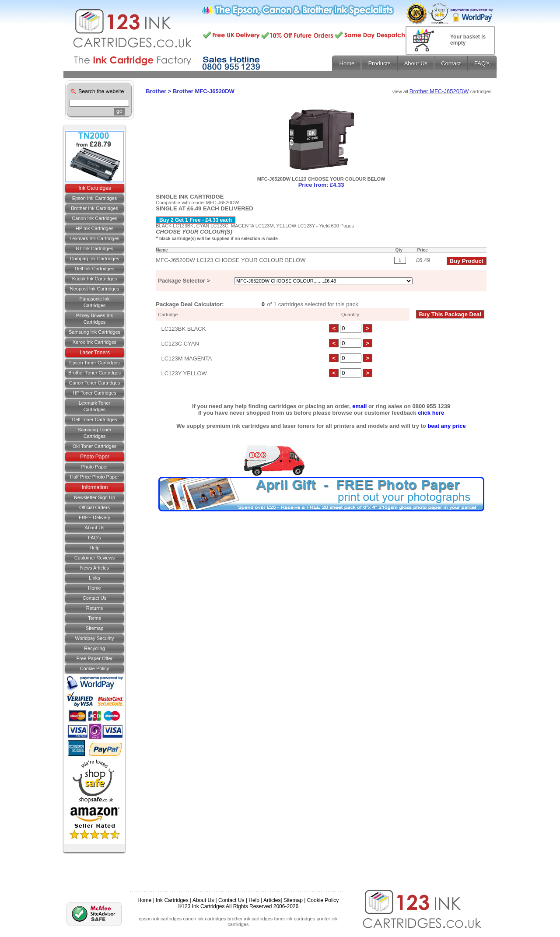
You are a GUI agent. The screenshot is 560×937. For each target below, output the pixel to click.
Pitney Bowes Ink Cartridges (94, 319)
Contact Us (231, 900)
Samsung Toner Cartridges (95, 433)
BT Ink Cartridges (94, 248)
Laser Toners (95, 353)
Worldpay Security (94, 638)
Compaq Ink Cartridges (94, 259)
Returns (95, 608)
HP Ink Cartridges (95, 228)
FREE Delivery (94, 517)
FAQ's (94, 538)
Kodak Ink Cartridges (95, 279)
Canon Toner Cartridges (95, 383)
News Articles (94, 568)
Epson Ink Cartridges (95, 198)
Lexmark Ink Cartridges (94, 238)
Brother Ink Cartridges (94, 208)
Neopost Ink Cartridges (95, 289)
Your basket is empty (468, 40)
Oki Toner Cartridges (95, 446)
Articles (272, 900)
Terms (94, 618)
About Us (94, 528)
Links (94, 578)
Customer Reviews (94, 558)
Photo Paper (95, 457)
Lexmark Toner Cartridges (95, 406)
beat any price (446, 426)
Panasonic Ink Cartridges (94, 302)
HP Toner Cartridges (94, 393)
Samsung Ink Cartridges (94, 332)
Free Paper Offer (94, 658)
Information (94, 487)
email (359, 406)
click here (431, 413)
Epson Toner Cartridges (94, 363)
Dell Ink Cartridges (94, 269)
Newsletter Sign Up (94, 497)
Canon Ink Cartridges (94, 218)
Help (95, 548)
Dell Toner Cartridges (94, 420)
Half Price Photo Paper (94, 477)
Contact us (94, 598)
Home (94, 588)
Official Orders (94, 507)
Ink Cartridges (95, 188)
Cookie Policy (95, 668)
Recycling (94, 648)
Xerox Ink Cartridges (94, 342)
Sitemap (94, 628)
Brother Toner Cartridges (94, 373)
